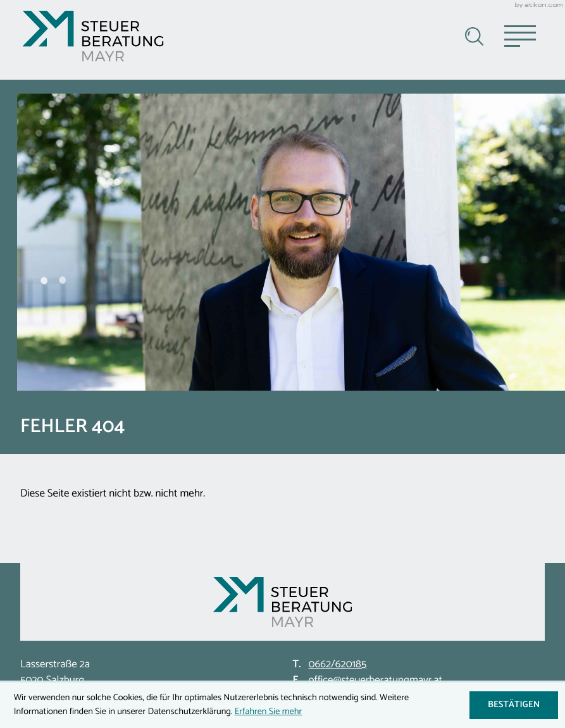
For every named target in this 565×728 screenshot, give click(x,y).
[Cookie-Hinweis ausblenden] (514, 705)
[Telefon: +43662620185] (337, 665)
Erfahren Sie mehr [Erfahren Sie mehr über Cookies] (268, 712)
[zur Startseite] (93, 36)
